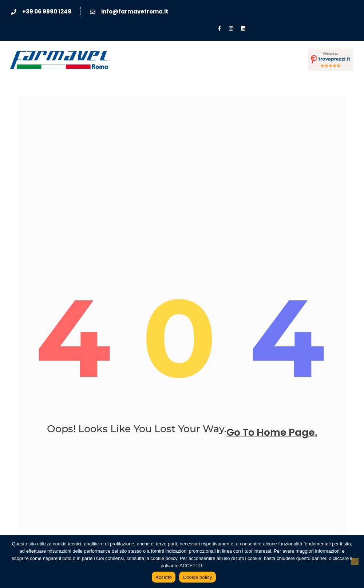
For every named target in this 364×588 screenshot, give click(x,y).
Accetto (164, 577)
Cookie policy (197, 577)
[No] (355, 561)
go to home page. (272, 433)
